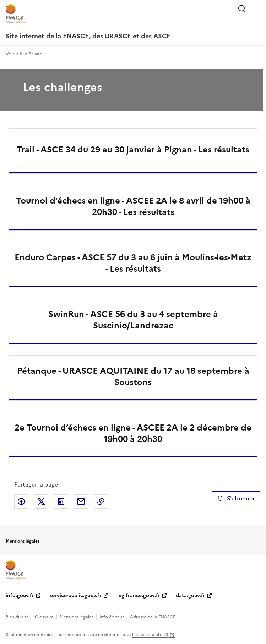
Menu (256, 9)
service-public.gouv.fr (76, 596)
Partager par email (81, 501)
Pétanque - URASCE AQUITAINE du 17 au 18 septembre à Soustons (133, 377)
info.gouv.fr (20, 596)
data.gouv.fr (191, 596)
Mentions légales (77, 617)
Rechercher (242, 9)
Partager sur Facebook (21, 501)
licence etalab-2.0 (150, 635)
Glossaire (44, 617)
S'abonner (236, 498)
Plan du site (17, 617)
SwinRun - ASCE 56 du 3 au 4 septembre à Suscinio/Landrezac (133, 320)
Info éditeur (112, 617)
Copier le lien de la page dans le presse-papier (101, 501)
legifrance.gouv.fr (139, 596)
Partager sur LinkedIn (61, 501)
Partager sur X (41, 501)
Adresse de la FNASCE (153, 617)
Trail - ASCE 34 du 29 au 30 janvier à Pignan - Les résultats (133, 150)
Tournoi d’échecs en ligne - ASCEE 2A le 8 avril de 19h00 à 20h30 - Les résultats (133, 206)
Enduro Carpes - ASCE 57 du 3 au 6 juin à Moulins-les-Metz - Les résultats (133, 263)
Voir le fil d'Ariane (24, 54)
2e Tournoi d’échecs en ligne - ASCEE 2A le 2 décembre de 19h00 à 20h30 (133, 433)
